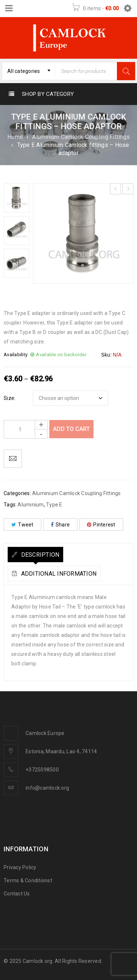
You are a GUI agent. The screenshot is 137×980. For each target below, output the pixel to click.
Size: (9, 398)
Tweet (22, 525)
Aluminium (31, 505)
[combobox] (28, 71)
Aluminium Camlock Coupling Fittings (81, 137)
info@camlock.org (47, 788)
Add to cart (71, 429)
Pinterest (101, 525)
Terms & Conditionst (28, 880)
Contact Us (17, 894)
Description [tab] (39, 555)
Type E (54, 505)
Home (15, 137)
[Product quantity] (26, 429)
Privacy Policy (20, 867)
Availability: (16, 355)
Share (60, 525)
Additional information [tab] (58, 574)
